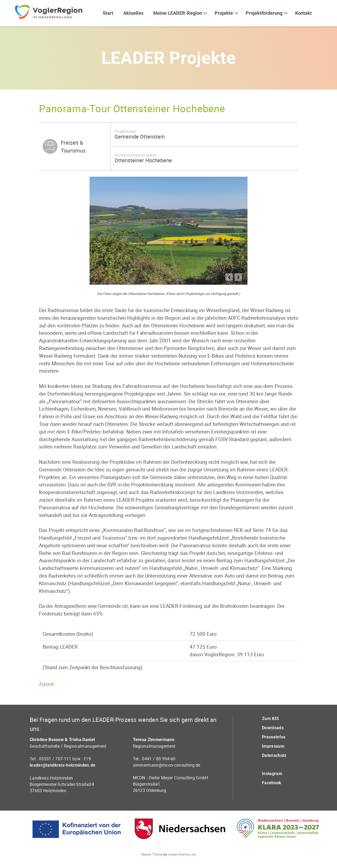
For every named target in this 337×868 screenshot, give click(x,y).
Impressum (273, 746)
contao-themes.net (182, 854)
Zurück (46, 684)
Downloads (273, 728)
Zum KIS (270, 719)
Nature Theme (152, 854)
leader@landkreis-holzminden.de (63, 765)
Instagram (272, 774)
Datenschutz (274, 755)
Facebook (272, 783)
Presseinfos (274, 737)
